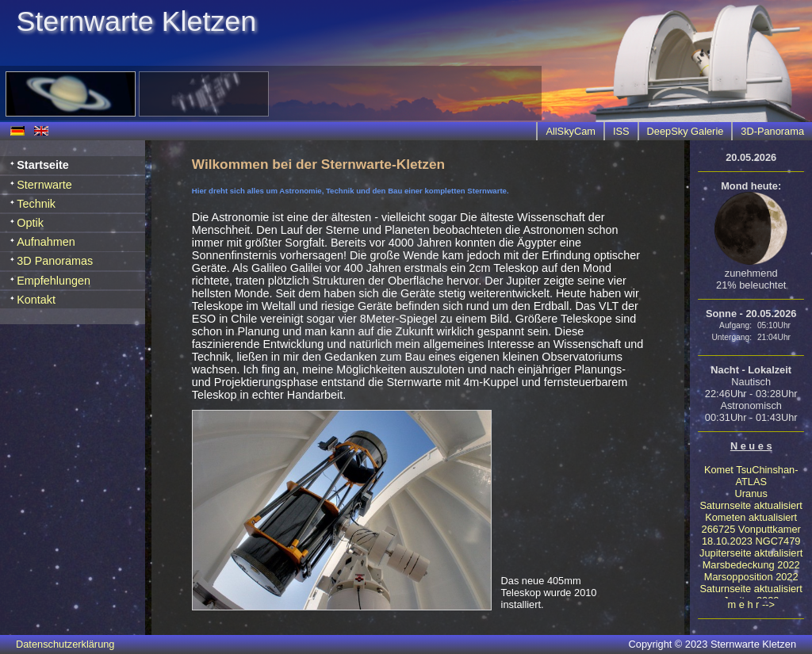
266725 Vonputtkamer (751, 529)
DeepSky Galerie (686, 131)
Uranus (751, 493)
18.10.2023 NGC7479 (751, 541)
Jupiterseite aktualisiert (751, 553)
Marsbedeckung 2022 (751, 565)
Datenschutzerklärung (65, 644)
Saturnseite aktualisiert (751, 505)
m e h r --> (751, 604)
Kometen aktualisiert (751, 517)
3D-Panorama (772, 131)
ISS (621, 131)
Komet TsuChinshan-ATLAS (751, 476)
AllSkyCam (571, 131)
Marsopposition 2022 (751, 577)
